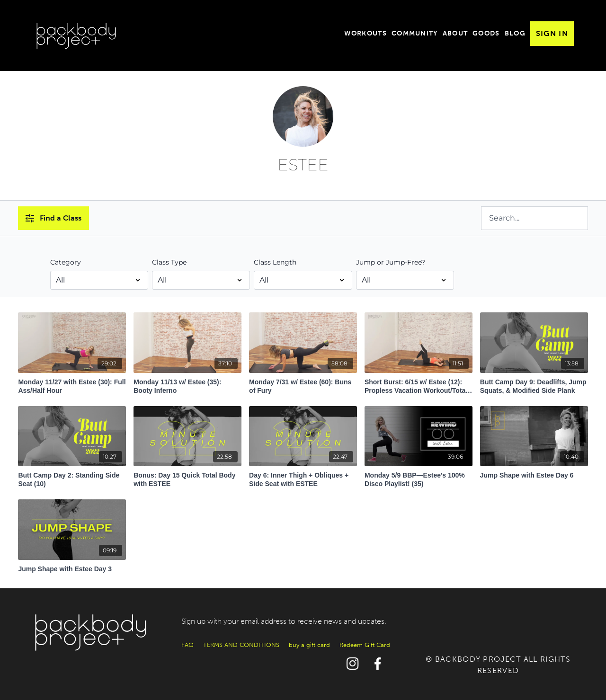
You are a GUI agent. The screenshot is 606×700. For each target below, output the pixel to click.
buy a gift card (309, 645)
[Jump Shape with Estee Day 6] (534, 473)
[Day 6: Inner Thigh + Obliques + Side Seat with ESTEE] (303, 477)
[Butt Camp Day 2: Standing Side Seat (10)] (72, 477)
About (455, 33)
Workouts (365, 33)
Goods (486, 33)
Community (415, 33)
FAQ (187, 645)
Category (66, 262)
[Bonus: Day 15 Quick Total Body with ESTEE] (187, 477)
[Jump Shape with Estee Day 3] (72, 567)
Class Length (275, 262)
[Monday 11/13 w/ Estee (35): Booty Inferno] (187, 384)
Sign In (552, 33)
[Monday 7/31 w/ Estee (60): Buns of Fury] (303, 384)
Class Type (169, 262)
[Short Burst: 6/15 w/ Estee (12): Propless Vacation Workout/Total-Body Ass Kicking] (419, 384)
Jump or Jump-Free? (391, 262)
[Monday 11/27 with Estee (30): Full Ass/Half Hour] (72, 384)
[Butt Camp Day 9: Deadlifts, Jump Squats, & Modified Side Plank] (534, 384)
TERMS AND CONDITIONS (241, 645)
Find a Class (53, 218)
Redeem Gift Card (365, 645)
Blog (515, 33)
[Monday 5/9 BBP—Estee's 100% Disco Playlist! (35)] (419, 477)
